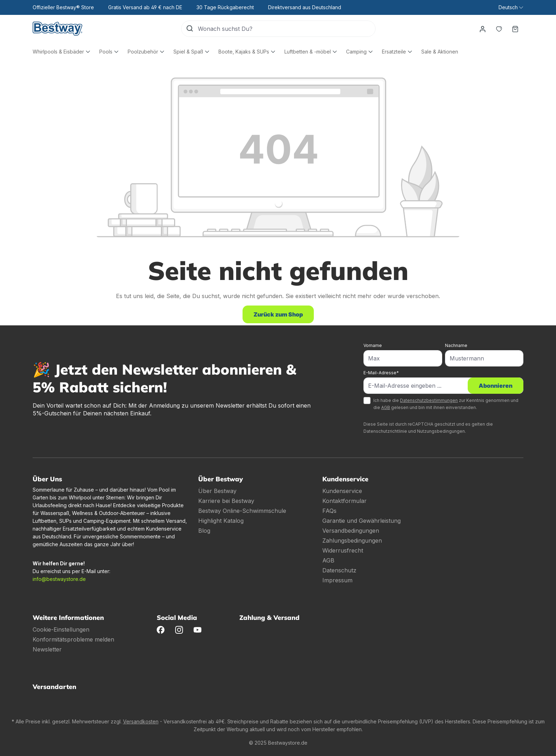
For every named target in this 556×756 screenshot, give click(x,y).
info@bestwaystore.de (59, 579)
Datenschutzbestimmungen (429, 400)
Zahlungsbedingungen (352, 541)
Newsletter (47, 649)
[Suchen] (190, 29)
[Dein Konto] (483, 29)
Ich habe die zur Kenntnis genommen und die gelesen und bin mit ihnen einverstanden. (446, 404)
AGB (386, 407)
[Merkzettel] (499, 29)
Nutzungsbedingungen (441, 431)
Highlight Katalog (221, 521)
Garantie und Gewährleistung (362, 521)
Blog (204, 531)
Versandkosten (141, 721)
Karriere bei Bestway (226, 501)
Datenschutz (339, 570)
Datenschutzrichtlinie (385, 431)
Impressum (337, 580)
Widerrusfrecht (343, 550)
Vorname (373, 345)
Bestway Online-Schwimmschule (242, 511)
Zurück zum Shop (278, 314)
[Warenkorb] (515, 29)
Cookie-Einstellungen (61, 629)
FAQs (329, 511)
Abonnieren (496, 386)
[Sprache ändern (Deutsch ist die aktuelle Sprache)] (511, 7)
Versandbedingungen (351, 531)
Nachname (456, 345)
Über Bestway (217, 491)
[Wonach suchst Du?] (287, 29)
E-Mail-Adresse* (381, 373)
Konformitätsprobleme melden (73, 639)
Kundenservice (342, 491)
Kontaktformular (344, 501)
